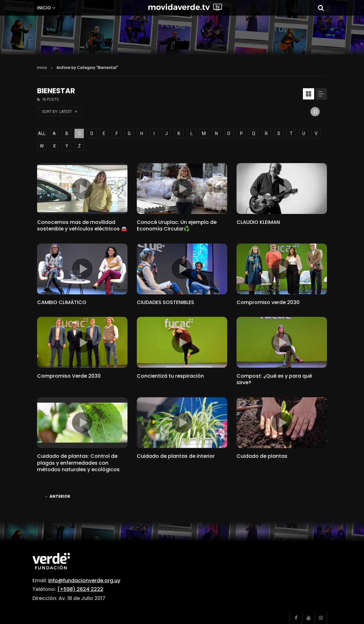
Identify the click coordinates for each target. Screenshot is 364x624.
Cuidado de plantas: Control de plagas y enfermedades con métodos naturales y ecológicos (78, 463)
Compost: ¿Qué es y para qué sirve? (274, 379)
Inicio (44, 8)
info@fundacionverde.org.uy (84, 580)
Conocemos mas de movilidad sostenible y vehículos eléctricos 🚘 (82, 226)
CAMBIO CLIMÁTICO (62, 302)
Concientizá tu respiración (170, 376)
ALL (42, 133)
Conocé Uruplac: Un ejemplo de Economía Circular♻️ (177, 226)
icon (82, 189)
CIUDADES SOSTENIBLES (165, 302)
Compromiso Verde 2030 (69, 376)
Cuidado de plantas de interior (176, 456)
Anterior (57, 496)
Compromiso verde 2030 (268, 302)
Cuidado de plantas (262, 456)
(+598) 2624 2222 (80, 589)
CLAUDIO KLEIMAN (258, 222)
